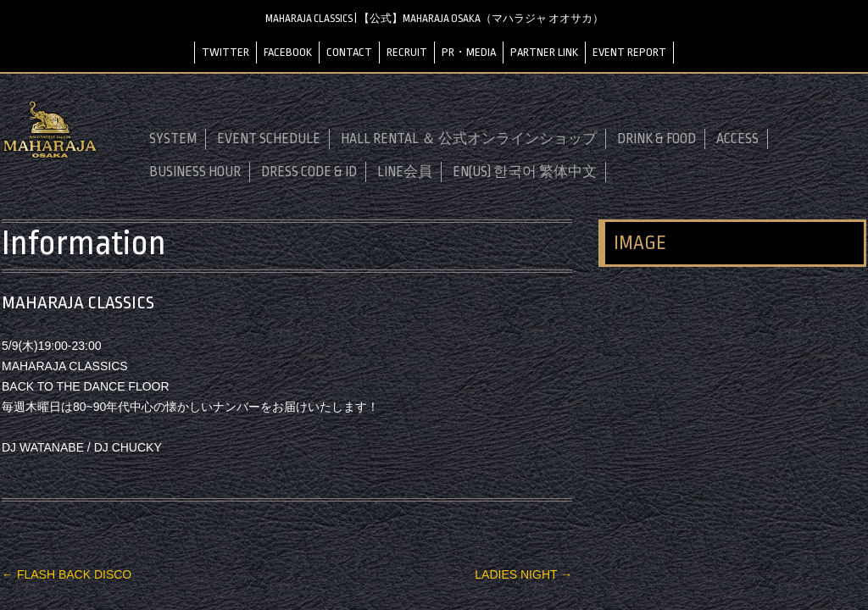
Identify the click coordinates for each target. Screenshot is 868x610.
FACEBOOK (288, 52)
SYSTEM (173, 139)
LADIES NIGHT (523, 574)
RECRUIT (407, 52)
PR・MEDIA (469, 52)
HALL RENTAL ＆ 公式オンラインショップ (469, 139)
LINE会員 (405, 172)
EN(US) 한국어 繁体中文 (525, 172)
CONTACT (349, 52)
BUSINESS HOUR (195, 172)
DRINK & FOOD (657, 139)
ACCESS (737, 139)
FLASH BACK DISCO (67, 574)
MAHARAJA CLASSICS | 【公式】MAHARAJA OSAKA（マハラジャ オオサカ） (434, 19)
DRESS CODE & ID (309, 172)
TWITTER (225, 52)
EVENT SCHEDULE (269, 139)
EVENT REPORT (629, 52)
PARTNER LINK (544, 52)
